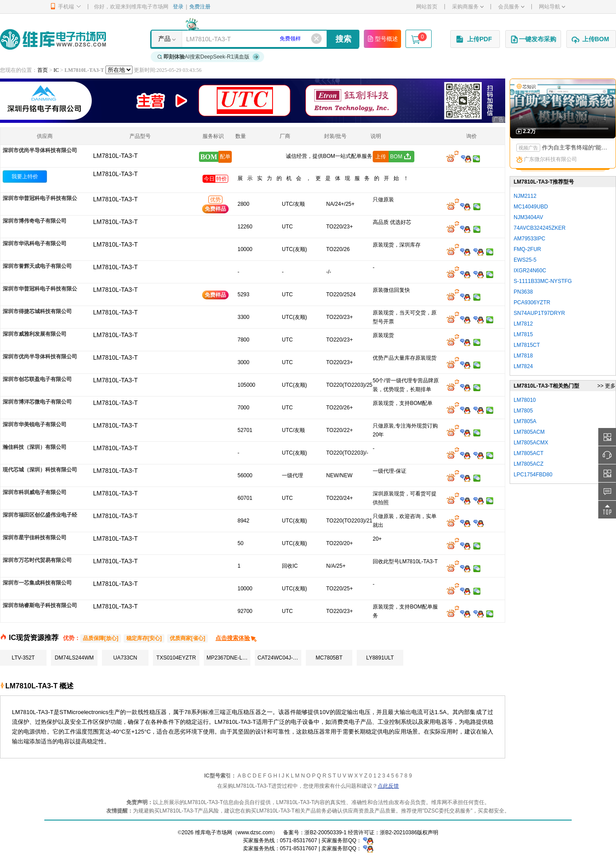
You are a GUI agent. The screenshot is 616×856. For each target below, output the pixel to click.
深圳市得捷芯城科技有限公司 (37, 311)
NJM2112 (525, 196)
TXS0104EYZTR (176, 658)
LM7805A (525, 421)
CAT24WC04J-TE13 (279, 658)
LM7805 (523, 411)
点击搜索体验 (236, 638)
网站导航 (552, 7)
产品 (164, 39)
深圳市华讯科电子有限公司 (35, 243)
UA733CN (125, 658)
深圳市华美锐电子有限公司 (35, 424)
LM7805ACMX (531, 443)
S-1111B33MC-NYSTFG (543, 281)
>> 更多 (606, 386)
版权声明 (428, 832)
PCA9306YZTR (532, 302)
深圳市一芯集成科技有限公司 (37, 583)
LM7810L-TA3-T (115, 174)
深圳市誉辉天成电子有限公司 (37, 266)
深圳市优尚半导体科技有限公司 (40, 150)
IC (56, 70)
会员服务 (511, 7)
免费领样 (290, 39)
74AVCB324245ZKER (540, 228)
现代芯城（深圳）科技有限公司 (40, 470)
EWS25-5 (525, 260)
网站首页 (427, 7)
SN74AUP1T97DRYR (539, 313)
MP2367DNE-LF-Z (228, 658)
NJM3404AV (528, 217)
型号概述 (382, 39)
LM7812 (523, 324)
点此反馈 (388, 786)
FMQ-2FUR (527, 249)
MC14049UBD (531, 207)
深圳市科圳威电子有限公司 (35, 492)
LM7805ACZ (528, 464)
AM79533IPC (529, 239)
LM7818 (523, 356)
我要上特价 (25, 177)
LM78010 (525, 400)
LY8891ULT (380, 658)
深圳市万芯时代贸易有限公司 (37, 560)
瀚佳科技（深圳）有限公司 (35, 447)
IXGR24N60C (530, 271)
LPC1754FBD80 (533, 475)
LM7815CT (527, 345)
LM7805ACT (528, 453)
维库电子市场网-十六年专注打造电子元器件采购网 (53, 39)
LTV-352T (23, 658)
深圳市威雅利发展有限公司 (35, 334)
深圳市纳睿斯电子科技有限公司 (40, 605)
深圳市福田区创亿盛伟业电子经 (40, 515)
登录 (178, 7)
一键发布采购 (533, 39)
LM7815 (523, 334)
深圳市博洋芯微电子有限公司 (37, 402)
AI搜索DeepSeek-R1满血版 (209, 57)
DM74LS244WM (74, 658)
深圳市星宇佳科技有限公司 (35, 538)
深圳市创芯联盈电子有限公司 (37, 379)
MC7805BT (329, 658)
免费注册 (200, 7)
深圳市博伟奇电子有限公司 (35, 221)
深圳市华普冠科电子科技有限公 (40, 198)
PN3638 (523, 292)
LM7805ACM (529, 432)
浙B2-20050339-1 (326, 832)
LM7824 (523, 366)
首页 (43, 70)
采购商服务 (468, 7)
